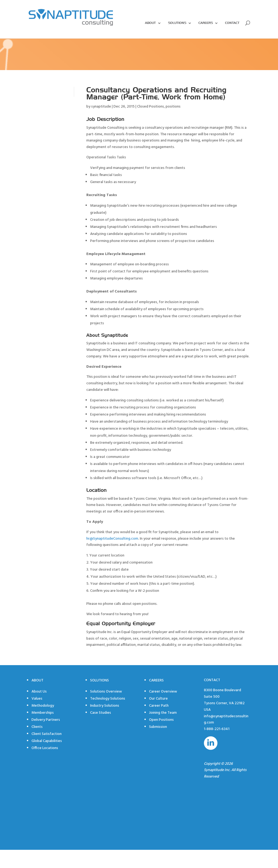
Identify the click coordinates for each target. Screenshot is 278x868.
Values (37, 699)
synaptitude (101, 107)
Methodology (43, 706)
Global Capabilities (47, 741)
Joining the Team (163, 713)
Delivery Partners (46, 720)
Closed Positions (151, 107)
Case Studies (101, 713)
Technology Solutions (108, 699)
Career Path (159, 706)
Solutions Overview (106, 692)
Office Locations (45, 748)
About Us (39, 692)
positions (173, 107)
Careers (206, 23)
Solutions (177, 23)
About (150, 23)
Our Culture (158, 699)
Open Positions (161, 720)
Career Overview (163, 692)
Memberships (43, 713)
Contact (232, 23)
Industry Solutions (105, 706)
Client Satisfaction (47, 734)
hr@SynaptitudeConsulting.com (112, 539)
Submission (158, 727)
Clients (37, 727)
